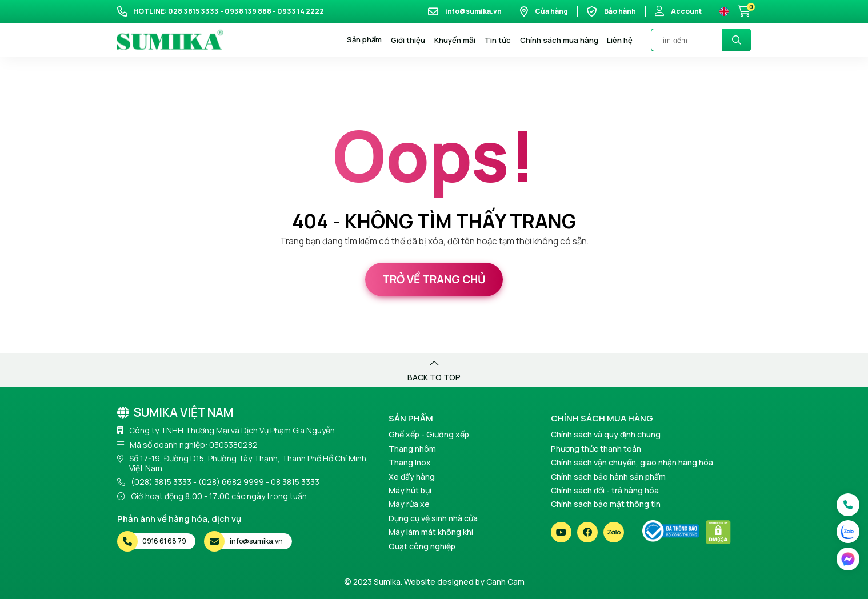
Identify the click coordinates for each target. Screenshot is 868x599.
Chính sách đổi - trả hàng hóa (605, 490)
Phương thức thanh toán (596, 449)
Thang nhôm (412, 449)
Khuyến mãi (455, 40)
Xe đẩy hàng (412, 477)
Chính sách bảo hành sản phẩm (608, 477)
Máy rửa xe (409, 504)
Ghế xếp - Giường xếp (429, 434)
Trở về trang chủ (434, 279)
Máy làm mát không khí (431, 532)
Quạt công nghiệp (422, 546)
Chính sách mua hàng (559, 40)
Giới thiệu (408, 40)
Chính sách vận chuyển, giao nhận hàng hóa (632, 462)
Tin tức (498, 40)
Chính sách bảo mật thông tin (606, 504)
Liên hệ (620, 40)
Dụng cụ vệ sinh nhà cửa (433, 518)
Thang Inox (410, 462)
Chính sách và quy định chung (606, 434)
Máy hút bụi (410, 490)
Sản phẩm (364, 40)
